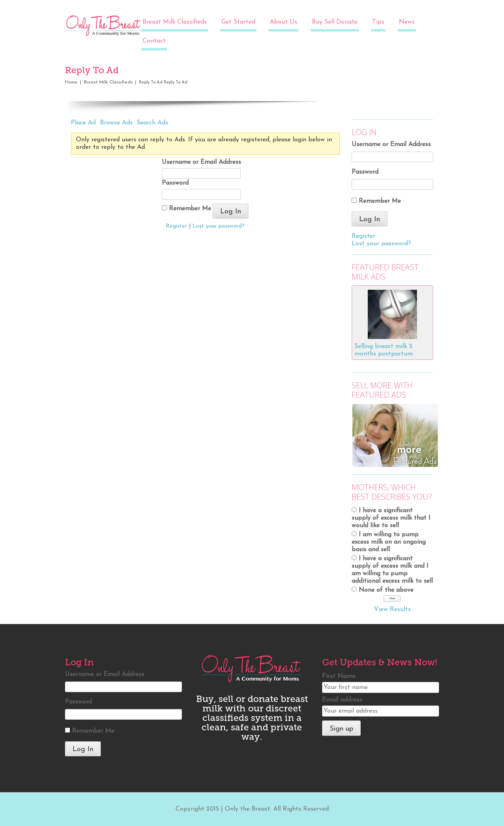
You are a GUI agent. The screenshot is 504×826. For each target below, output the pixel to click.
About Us (283, 22)
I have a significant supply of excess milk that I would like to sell (391, 518)
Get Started (238, 22)
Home (71, 82)
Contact (154, 41)
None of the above (386, 590)
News (407, 22)
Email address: (343, 700)
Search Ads (152, 123)
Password (175, 183)
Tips (378, 22)
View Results (392, 609)
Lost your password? (219, 226)
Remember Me (186, 208)
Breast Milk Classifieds (175, 22)
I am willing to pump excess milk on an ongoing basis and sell (389, 542)
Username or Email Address (201, 162)
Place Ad (83, 123)
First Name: (339, 676)
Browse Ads (116, 123)
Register (176, 226)
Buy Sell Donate (335, 22)
